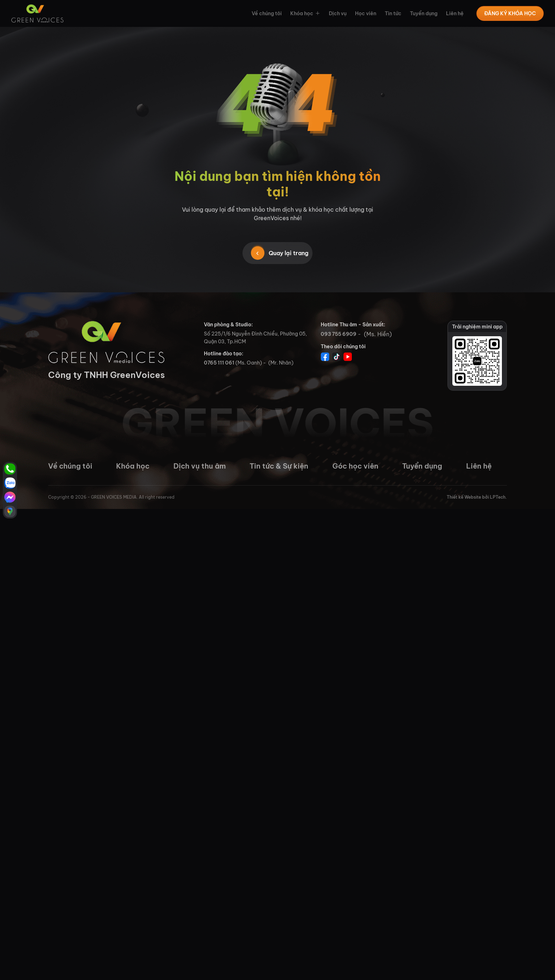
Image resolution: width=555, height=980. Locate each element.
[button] (317, 13)
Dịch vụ (338, 13)
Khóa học (302, 13)
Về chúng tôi (267, 13)
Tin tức (393, 13)
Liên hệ (455, 13)
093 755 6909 (339, 334)
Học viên (366, 13)
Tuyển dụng (424, 13)
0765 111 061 (219, 363)
